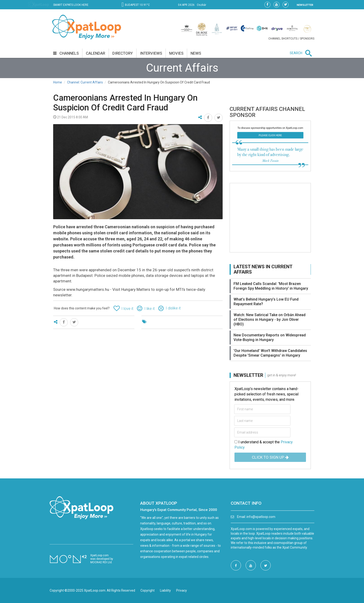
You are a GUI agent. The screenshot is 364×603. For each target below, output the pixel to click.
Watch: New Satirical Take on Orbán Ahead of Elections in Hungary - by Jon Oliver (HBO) (270, 320)
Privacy (182, 590)
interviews (151, 53)
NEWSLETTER (305, 5)
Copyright (148, 590)
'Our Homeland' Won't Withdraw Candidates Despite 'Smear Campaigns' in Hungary (270, 353)
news (196, 53)
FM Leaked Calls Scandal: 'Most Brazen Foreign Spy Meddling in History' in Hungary (271, 286)
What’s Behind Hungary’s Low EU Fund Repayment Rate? (266, 302)
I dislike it (173, 308)
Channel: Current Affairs (85, 82)
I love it (127, 309)
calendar (96, 53)
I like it (149, 309)
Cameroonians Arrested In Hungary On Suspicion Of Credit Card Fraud (125, 103)
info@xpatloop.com (261, 517)
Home (58, 82)
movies (176, 53)
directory (123, 53)
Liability (165, 590)
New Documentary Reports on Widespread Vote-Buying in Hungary (270, 337)
